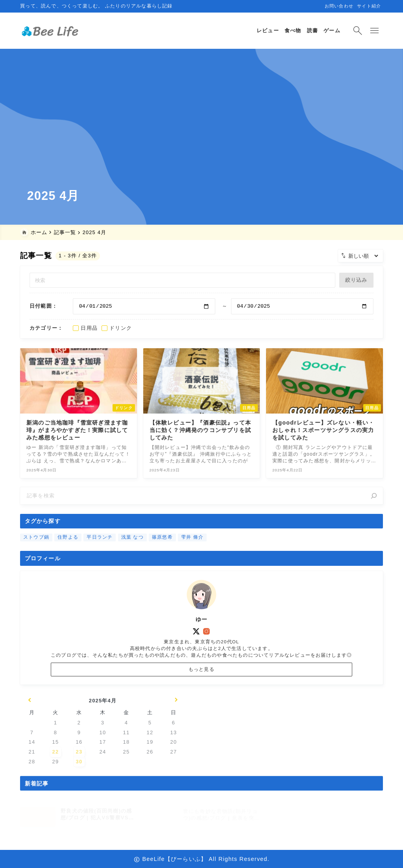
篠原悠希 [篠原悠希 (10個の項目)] (162, 548)
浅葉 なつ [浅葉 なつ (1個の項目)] (132, 548)
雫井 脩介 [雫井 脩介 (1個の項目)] (192, 548)
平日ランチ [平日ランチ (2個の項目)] (100, 548)
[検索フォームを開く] (357, 31)
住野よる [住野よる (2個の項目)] (68, 548)
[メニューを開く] (375, 31)
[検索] (374, 502)
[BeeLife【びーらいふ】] (52, 31)
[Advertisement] (201, 126)
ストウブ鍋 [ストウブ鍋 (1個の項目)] (36, 548)
